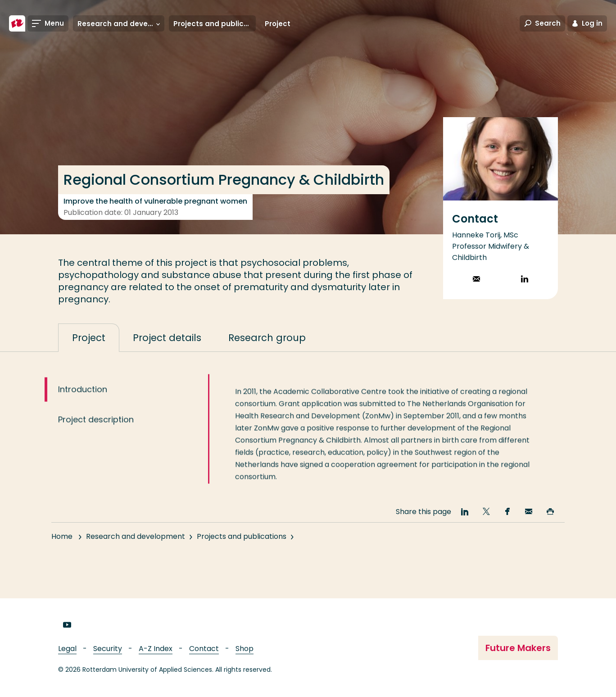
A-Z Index (156, 649)
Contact (204, 649)
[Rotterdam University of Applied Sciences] (17, 23)
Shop (245, 649)
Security (108, 649)
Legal (67, 649)
